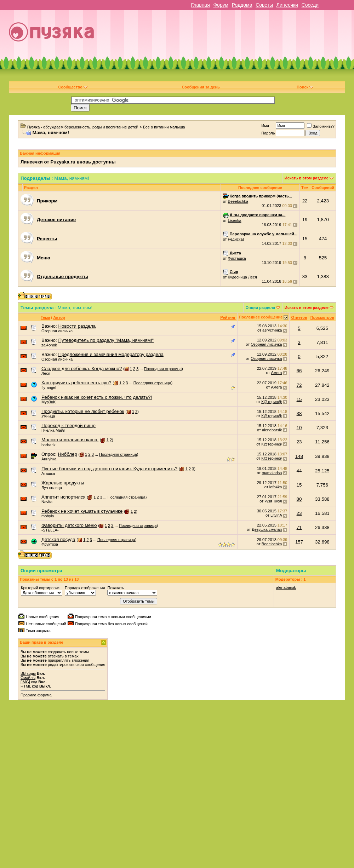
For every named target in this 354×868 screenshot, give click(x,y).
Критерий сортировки (40, 588)
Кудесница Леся (242, 277)
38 (299, 413)
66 (299, 371)
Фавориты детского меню (69, 525)
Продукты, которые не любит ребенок (83, 411)
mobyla (48, 516)
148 (299, 456)
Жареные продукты (63, 483)
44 (299, 471)
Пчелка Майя (53, 430)
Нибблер (67, 454)
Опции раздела (260, 307)
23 (299, 442)
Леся (46, 373)
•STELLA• (50, 530)
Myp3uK (48, 402)
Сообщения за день (201, 87)
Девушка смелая (267, 529)
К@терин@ (272, 402)
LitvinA (276, 515)
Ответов (299, 317)
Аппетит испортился (64, 497)
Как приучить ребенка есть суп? (76, 383)
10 (299, 428)
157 (299, 542)
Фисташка (237, 258)
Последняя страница (163, 369)
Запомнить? (321, 126)
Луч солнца (52, 488)
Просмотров (322, 317)
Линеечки (287, 5)
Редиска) (236, 239)
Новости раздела (77, 326)
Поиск (305, 87)
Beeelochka (238, 201)
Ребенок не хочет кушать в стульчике (82, 511)
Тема (45, 317)
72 (299, 385)
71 (299, 527)
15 (299, 399)
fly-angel (49, 387)
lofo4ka (276, 487)
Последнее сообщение (261, 317)
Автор (59, 317)
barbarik (48, 445)
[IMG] (25, 682)
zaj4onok (49, 345)
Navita (47, 502)
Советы (264, 5)
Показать (116, 588)
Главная (200, 5)
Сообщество (73, 87)
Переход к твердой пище (68, 426)
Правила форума (36, 695)
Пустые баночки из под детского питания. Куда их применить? (109, 469)
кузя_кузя (273, 501)
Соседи (310, 5)
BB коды (28, 673)
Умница (48, 416)
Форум (221, 5)
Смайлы (28, 678)
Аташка (48, 473)
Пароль (268, 133)
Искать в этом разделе (307, 178)
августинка (272, 330)
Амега (276, 373)
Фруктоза (50, 544)
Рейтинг (228, 317)
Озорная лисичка (57, 331)
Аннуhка (49, 459)
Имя (265, 126)
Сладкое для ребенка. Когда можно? (82, 369)
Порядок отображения (85, 588)
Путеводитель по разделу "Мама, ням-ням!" (106, 340)
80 (299, 499)
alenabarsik (272, 430)
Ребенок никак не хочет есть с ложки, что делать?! (97, 397)
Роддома (242, 5)
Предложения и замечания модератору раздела (111, 354)
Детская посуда (58, 539)
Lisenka (235, 220)
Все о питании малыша (164, 127)
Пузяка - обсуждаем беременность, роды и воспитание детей (83, 127)
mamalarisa (272, 473)
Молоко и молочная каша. (70, 440)
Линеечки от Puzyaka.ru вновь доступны (68, 162)
